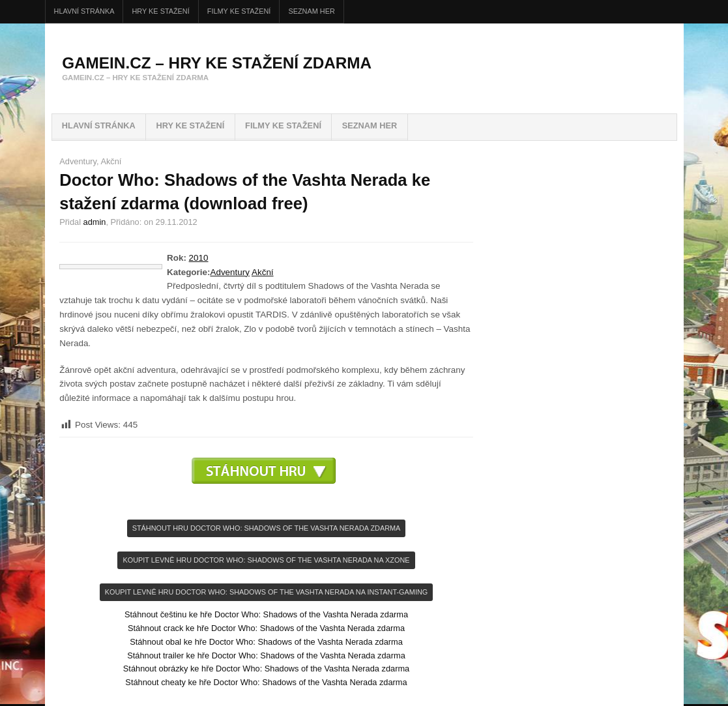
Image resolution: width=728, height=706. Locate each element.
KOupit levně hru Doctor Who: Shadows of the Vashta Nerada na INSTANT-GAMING (266, 592)
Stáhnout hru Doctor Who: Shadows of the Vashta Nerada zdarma (267, 528)
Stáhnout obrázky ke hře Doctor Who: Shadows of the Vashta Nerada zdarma (266, 669)
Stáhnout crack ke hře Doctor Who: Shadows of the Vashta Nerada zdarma (266, 628)
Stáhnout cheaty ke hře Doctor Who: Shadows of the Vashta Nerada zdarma (266, 682)
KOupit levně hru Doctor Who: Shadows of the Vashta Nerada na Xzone (266, 560)
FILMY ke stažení (239, 11)
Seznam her (311, 11)
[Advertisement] (267, 504)
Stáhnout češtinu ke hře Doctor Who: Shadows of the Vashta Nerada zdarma (266, 614)
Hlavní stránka (84, 11)
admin (95, 222)
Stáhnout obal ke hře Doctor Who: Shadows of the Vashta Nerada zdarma (266, 642)
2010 (199, 258)
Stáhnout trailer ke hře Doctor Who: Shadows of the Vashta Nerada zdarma (266, 655)
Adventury (78, 161)
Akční (111, 161)
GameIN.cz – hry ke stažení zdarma (217, 63)
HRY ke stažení (161, 11)
